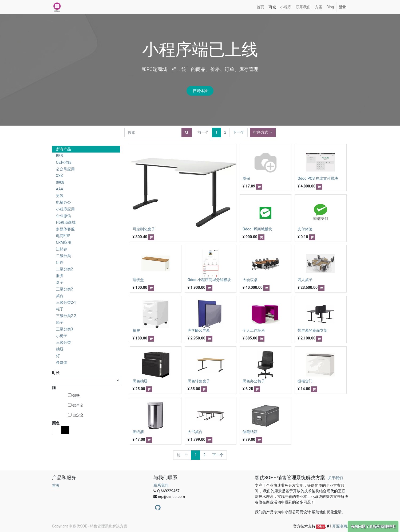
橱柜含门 (305, 381)
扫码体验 (200, 91)
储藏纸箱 (250, 432)
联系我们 (161, 485)
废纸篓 (138, 432)
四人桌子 (305, 280)
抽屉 (136, 330)
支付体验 (305, 229)
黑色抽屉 (140, 381)
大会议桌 (250, 280)
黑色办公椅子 (254, 381)
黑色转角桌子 (199, 381)
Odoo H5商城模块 (257, 229)
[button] (263, 132)
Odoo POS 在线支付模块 (318, 178)
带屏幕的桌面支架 (312, 330)
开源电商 (340, 526)
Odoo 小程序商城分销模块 (209, 280)
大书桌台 (195, 432)
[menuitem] (260, 7)
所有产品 (64, 149)
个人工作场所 (254, 330)
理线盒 (138, 280)
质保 (246, 178)
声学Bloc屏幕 (199, 330)
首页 (56, 485)
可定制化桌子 (144, 229)
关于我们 (335, 478)
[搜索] (187, 132)
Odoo (321, 527)
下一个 (239, 132)
